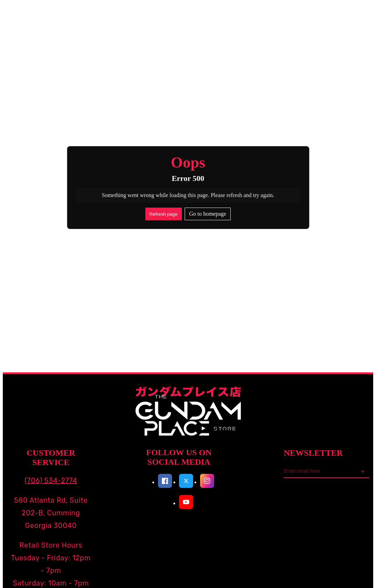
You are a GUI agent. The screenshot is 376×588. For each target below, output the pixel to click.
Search (74, 56)
